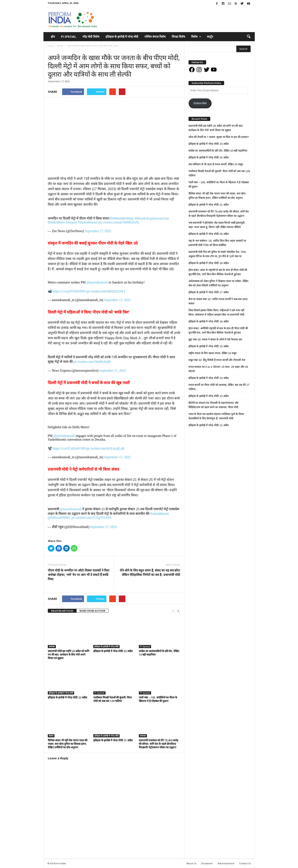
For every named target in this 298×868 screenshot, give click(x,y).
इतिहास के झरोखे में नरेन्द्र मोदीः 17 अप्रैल (209, 292)
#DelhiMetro (56, 222)
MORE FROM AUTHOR (92, 611)
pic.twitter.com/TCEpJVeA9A (92, 518)
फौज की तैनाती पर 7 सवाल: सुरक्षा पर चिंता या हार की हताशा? (219, 137)
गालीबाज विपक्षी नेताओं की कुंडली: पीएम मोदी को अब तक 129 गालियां (113, 699)
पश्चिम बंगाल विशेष (155, 37)
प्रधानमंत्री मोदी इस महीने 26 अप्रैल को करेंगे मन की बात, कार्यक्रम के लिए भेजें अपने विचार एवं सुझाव (68, 655)
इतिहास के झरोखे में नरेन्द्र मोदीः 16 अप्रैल (209, 321)
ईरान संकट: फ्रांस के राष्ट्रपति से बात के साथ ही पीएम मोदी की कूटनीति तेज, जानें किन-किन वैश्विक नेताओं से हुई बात (218, 272)
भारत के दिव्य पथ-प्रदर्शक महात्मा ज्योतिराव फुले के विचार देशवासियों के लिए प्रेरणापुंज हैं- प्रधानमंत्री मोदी (216, 416)
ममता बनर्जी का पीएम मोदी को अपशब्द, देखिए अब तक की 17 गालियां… (219, 387)
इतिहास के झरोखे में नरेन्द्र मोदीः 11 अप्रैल (209, 425)
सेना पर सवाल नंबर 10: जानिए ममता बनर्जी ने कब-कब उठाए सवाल (218, 301)
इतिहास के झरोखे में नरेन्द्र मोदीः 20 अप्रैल (209, 234)
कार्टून (210, 37)
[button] (249, 37)
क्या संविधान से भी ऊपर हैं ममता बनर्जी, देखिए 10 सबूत (216, 164)
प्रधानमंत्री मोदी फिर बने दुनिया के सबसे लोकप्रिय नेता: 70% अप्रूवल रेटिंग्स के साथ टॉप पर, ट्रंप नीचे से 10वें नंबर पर (217, 254)
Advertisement (226, 863)
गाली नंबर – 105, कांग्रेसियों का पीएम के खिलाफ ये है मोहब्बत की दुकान (158, 699)
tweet (155, 599)
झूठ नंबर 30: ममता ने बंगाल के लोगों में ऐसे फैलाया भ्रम (215, 339)
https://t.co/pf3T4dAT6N (69, 291)
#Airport (71, 222)
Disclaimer (207, 863)
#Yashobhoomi (88, 222)
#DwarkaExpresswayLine (152, 218)
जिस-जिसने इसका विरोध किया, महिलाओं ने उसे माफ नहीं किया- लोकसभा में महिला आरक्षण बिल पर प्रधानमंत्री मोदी (216, 312)
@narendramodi (97, 282)
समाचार (52, 50)
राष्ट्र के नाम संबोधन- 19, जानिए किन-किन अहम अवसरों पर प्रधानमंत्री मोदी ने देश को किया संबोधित (217, 243)
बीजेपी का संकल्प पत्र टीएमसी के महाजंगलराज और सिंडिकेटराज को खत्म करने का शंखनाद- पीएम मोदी (213, 405)
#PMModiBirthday (121, 218)
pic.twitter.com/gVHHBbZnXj (119, 222)
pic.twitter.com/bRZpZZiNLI (106, 291)
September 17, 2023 (98, 231)
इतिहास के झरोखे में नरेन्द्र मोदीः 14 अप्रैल (209, 378)
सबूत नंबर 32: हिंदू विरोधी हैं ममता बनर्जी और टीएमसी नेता (217, 360)
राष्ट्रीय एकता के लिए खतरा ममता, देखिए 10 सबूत (213, 353)
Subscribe (200, 103)
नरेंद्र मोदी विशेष (91, 37)
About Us (191, 863)
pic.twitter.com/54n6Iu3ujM (92, 362)
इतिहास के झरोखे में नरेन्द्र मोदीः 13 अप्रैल (209, 396)
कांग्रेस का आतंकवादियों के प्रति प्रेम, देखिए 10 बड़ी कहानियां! (159, 653)
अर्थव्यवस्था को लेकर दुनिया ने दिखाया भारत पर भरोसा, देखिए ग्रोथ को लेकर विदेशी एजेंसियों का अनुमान (218, 283)
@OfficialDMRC (59, 518)
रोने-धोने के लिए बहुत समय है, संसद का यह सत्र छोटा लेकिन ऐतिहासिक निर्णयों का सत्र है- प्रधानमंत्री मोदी (150, 572)
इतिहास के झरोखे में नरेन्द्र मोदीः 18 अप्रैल (209, 263)
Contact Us (245, 863)
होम (53, 37)
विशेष (196, 37)
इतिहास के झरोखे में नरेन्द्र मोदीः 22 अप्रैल (67, 697)
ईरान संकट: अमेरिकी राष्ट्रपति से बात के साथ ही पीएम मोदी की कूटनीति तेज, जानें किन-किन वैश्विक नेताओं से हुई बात (218, 330)
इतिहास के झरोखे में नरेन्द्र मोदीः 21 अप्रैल (113, 740)
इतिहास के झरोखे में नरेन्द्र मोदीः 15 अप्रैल (209, 346)
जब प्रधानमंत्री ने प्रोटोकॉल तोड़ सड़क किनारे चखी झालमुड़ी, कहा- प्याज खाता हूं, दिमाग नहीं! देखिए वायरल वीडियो (217, 225)
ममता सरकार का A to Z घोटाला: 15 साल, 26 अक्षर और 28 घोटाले (218, 369)
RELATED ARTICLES (62, 611)
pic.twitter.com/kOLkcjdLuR (105, 448)
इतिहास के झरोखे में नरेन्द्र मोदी (122, 37)
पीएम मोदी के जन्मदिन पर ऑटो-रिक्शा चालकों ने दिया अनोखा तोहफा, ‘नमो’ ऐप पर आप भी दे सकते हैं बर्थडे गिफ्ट (79, 575)
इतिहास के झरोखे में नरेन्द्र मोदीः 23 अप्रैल (113, 651)
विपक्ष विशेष (178, 37)
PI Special (69, 37)
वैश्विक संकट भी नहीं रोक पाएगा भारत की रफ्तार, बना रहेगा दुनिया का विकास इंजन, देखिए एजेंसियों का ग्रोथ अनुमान (68, 744)
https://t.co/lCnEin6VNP (69, 448)
